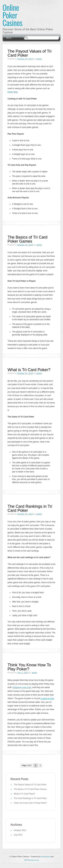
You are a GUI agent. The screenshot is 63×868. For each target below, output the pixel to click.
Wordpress (46, 857)
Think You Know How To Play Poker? (29, 667)
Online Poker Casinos (12, 15)
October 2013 (20, 830)
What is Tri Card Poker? (29, 370)
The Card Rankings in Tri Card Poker (30, 508)
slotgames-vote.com (21, 687)
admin (39, 59)
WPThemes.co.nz (32, 860)
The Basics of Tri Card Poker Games (27, 239)
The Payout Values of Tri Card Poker (29, 53)
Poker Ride (13, 92)
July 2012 (18, 835)
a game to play (47, 698)
